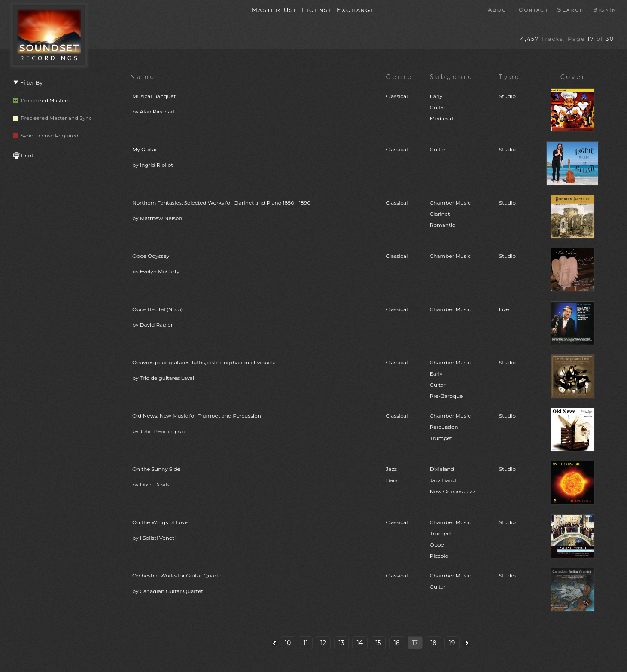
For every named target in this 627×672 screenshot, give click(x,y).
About (499, 9)
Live (504, 309)
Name (143, 77)
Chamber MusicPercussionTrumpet (450, 427)
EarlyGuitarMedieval (441, 107)
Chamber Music (450, 256)
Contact (534, 9)
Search (571, 9)
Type (510, 77)
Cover (573, 77)
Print (23, 155)
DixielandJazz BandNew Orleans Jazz (452, 480)
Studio (507, 96)
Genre (400, 77)
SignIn (605, 9)
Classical (397, 96)
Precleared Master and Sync (52, 118)
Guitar (438, 149)
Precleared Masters (41, 100)
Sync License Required (46, 136)
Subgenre (452, 77)
